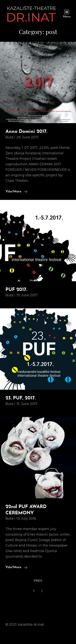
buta (9, 137)
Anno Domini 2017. (26, 132)
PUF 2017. (16, 290)
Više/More (16, 191)
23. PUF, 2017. (21, 398)
